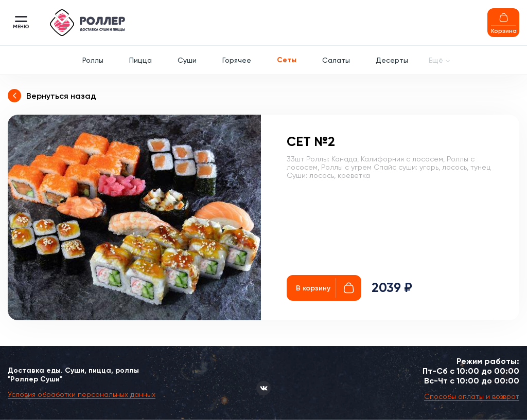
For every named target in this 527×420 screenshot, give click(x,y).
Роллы (93, 60)
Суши (187, 60)
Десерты (392, 60)
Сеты (287, 60)
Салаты (336, 60)
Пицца (140, 60)
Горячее (237, 60)
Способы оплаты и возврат (472, 396)
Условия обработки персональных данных (82, 394)
